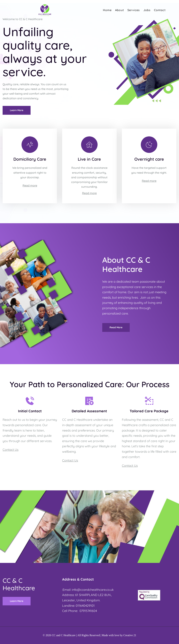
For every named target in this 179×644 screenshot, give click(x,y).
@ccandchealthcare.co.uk (95, 590)
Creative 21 (130, 635)
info (74, 590)
